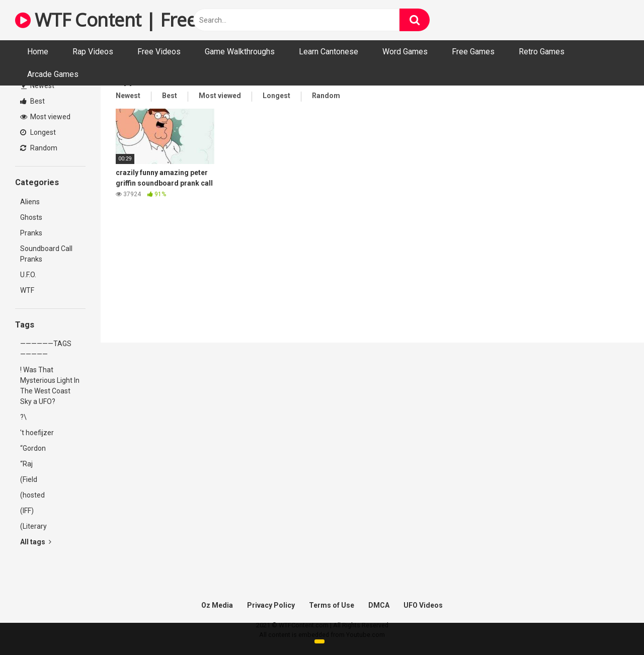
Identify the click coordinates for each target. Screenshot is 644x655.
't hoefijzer (37, 433)
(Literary (33, 526)
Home (38, 52)
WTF (27, 290)
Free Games (473, 52)
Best (32, 101)
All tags (36, 542)
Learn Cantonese (329, 52)
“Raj (26, 464)
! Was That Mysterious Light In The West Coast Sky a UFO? (50, 386)
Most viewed (45, 117)
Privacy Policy (271, 605)
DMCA (379, 605)
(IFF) (27, 511)
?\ (23, 417)
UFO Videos (423, 605)
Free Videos (159, 52)
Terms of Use (332, 605)
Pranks (31, 233)
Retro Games (542, 52)
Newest (38, 86)
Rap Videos (93, 52)
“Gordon (33, 448)
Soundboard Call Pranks (46, 254)
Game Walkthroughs (240, 52)
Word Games (405, 52)
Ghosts (31, 217)
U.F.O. (28, 275)
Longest (38, 132)
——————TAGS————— (46, 349)
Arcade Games (53, 74)
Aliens (30, 202)
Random (39, 148)
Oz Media (217, 605)
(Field (29, 479)
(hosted (32, 495)
